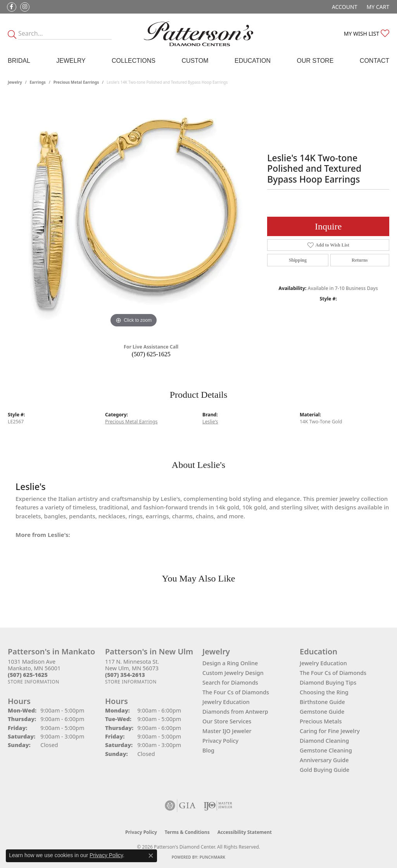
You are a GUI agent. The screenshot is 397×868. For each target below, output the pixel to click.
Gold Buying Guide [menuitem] (325, 770)
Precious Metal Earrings (76, 82)
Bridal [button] (19, 61)
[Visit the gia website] (180, 806)
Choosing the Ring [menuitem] (324, 692)
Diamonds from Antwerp (235, 712)
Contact (375, 61)
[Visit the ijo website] (218, 806)
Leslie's (210, 422)
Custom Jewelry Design (233, 673)
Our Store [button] (315, 61)
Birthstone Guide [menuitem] (322, 702)
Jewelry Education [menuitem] (323, 663)
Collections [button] (134, 61)
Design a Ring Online (230, 663)
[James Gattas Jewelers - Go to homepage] (198, 34)
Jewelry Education (226, 702)
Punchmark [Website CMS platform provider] (213, 857)
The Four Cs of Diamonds (236, 692)
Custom (195, 61)
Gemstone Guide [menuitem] (322, 712)
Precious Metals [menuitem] (321, 721)
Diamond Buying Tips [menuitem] (328, 682)
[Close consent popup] (151, 856)
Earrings (38, 82)
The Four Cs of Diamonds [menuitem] (333, 673)
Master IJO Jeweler (227, 731)
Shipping (298, 260)
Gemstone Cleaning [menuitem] (326, 750)
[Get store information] (34, 682)
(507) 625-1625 (151, 354)
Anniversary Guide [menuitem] (324, 760)
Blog (208, 750)
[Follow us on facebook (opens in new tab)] (12, 7)
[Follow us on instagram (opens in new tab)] (25, 7)
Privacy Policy (220, 741)
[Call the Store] (28, 675)
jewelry (15, 82)
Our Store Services (227, 721)
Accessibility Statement (245, 832)
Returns (360, 260)
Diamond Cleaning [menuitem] (324, 741)
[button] (344, 7)
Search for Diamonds (230, 682)
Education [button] (253, 61)
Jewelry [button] (71, 61)
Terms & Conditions (187, 832)
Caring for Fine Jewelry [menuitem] (330, 731)
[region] (134, 213)
